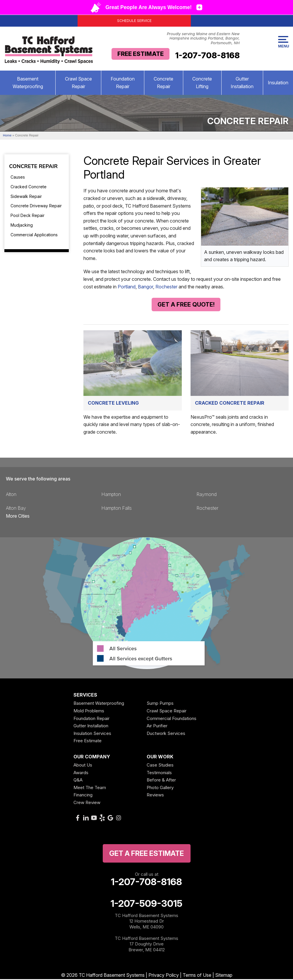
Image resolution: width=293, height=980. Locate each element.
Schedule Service (134, 21)
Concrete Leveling (113, 403)
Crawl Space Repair (78, 83)
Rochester (166, 287)
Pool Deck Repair (28, 215)
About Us (83, 766)
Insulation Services (92, 734)
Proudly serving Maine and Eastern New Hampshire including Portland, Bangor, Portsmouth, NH (203, 38)
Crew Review (87, 803)
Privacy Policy (164, 976)
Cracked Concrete (29, 187)
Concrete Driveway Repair (36, 206)
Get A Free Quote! (186, 305)
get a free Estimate (146, 854)
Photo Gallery (160, 788)
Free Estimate (140, 54)
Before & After (161, 781)
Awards (81, 773)
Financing (83, 796)
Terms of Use (197, 976)
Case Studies (160, 766)
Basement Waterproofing (28, 83)
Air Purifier (157, 727)
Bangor (145, 287)
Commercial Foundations (172, 719)
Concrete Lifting (202, 83)
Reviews (155, 796)
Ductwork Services (166, 734)
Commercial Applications (34, 235)
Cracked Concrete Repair (230, 403)
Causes (18, 177)
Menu (283, 42)
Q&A (78, 781)
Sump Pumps (160, 704)
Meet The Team (90, 788)
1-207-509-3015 (146, 904)
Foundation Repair (123, 83)
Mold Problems (89, 712)
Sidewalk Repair (26, 196)
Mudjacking (22, 225)
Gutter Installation (242, 83)
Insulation (278, 83)
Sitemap (224, 976)
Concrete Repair (163, 83)
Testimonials (159, 773)
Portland (127, 287)
